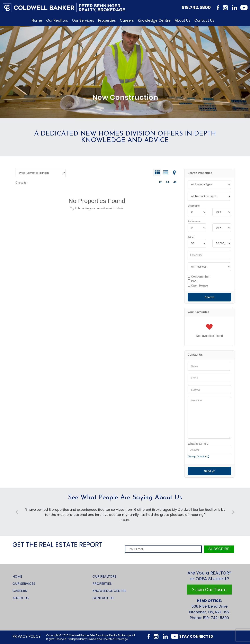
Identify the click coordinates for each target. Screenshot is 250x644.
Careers (127, 20)
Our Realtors (57, 20)
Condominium (199, 277)
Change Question (198, 457)
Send (209, 471)
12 (160, 182)
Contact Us (204, 20)
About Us (182, 20)
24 (168, 182)
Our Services (83, 20)
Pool (192, 281)
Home (37, 20)
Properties (107, 20)
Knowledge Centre (154, 20)
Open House (198, 286)
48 (175, 182)
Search (209, 297)
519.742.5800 (196, 7)
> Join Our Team (209, 590)
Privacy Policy (26, 636)
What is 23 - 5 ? (198, 444)
